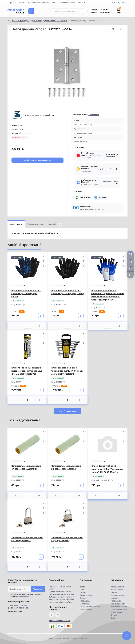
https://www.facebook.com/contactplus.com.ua (51, 615)
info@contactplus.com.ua (59, 621)
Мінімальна (85, 206)
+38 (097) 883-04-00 (100, 12)
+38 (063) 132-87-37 (99, 10)
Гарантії (22, 3)
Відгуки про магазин (119, 606)
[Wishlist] (44, 261)
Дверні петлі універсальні (56, 21)
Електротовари (86, 609)
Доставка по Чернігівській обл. (42, 3)
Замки (82, 598)
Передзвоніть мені (15, 611)
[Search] (52, 11)
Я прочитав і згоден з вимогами (26, 595)
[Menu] (31, 11)
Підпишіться (38, 589)
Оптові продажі (117, 612)
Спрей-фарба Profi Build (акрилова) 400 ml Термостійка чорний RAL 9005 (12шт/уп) (107, 469)
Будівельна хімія (86, 595)
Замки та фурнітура (20, 21)
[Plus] (39, 326)
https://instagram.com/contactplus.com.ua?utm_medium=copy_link (58, 615)
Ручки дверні (85, 604)
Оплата (114, 615)
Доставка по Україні (67, 3)
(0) (20, 133)
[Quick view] (44, 256)
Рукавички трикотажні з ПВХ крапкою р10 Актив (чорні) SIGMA (26, 294)
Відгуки (81, 3)
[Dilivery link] (117, 155)
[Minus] (16, 326)
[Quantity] (27, 326)
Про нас (12, 3)
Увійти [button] (122, 3)
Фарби (82, 587)
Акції (113, 618)
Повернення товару (119, 609)
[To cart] (41, 316)
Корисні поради (117, 587)
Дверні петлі (37, 21)
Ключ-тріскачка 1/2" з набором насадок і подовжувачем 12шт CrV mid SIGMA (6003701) (27, 371)
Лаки (82, 589)
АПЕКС (20, 125)
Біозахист (84, 592)
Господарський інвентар (90, 606)
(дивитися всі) (94, 115)
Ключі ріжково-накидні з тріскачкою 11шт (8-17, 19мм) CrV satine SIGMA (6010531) (67, 371)
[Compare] (44, 266)
